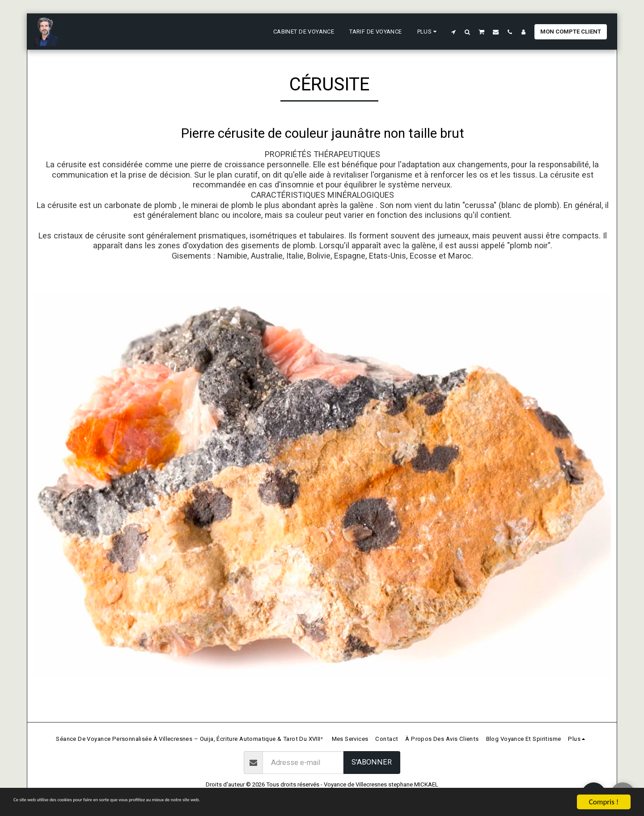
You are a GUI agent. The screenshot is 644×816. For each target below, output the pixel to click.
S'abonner (372, 762)
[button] (454, 32)
